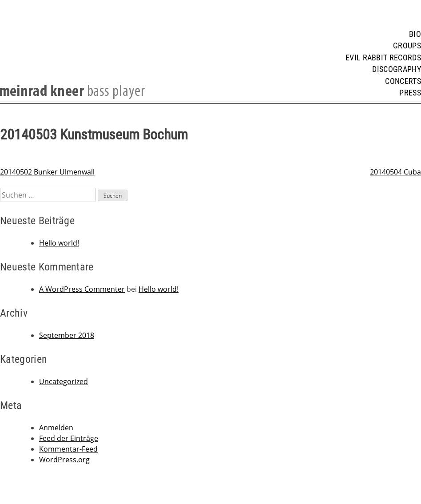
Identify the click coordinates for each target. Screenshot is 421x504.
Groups (407, 46)
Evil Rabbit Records (383, 58)
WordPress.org (64, 460)
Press (410, 93)
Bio (415, 34)
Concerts (403, 81)
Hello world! (59, 243)
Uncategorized (64, 381)
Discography (397, 69)
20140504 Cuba (395, 172)
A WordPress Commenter (82, 289)
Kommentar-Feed (68, 449)
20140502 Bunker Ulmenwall (47, 172)
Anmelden (56, 428)
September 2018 (67, 335)
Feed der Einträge (69, 438)
